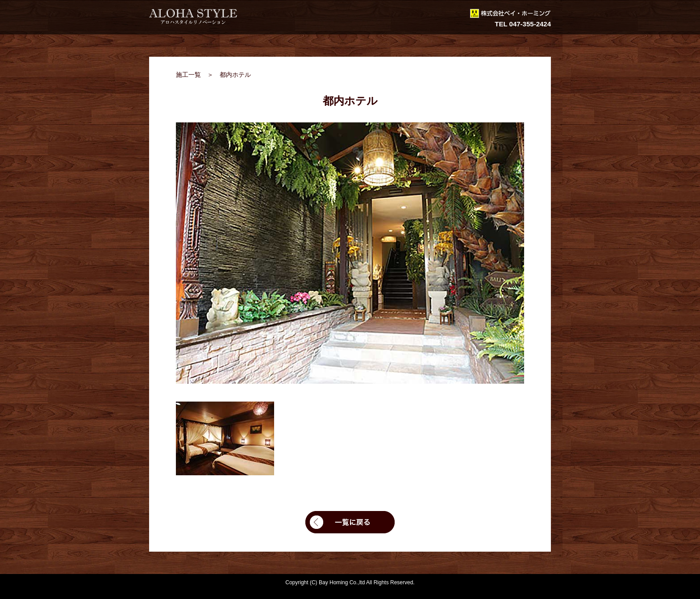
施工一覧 (188, 75)
